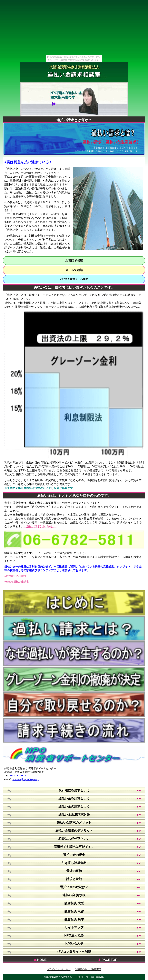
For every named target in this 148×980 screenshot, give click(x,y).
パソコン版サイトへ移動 (74, 279)
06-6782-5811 (18, 776)
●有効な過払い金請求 (17, 582)
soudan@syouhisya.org (26, 779)
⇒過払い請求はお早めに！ (40, 526)
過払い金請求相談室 (74, 74)
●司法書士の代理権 (15, 576)
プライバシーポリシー (59, 969)
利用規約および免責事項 (88, 969)
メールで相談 (74, 270)
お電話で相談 (74, 261)
